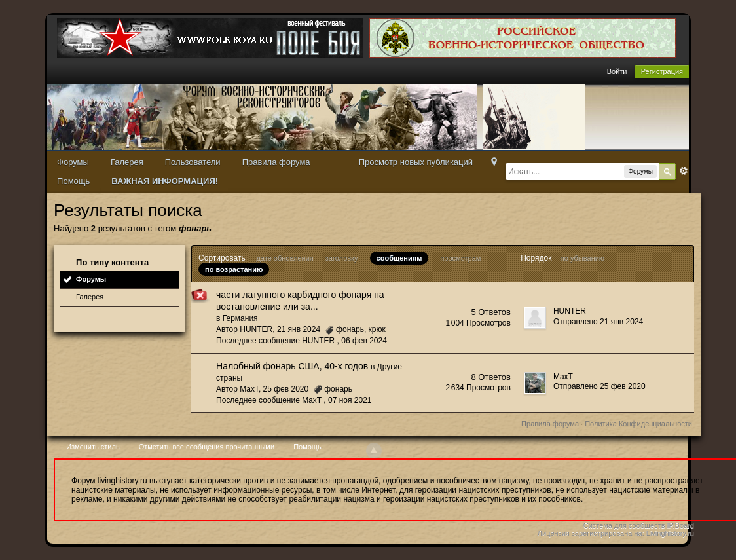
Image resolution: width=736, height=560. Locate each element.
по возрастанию (234, 269)
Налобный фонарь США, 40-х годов (292, 366)
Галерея (127, 162)
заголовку (342, 258)
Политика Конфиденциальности (638, 424)
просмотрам (460, 258)
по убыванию (582, 258)
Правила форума (276, 162)
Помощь (73, 181)
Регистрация (662, 71)
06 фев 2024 (364, 341)
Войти (617, 71)
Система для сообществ (624, 525)
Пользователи (193, 162)
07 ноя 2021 (350, 400)
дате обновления (285, 258)
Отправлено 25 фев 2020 (599, 386)
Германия (240, 318)
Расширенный (684, 171)
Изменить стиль (93, 447)
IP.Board (681, 525)
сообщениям (399, 258)
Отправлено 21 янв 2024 (598, 322)
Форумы (73, 162)
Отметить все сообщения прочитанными (207, 447)
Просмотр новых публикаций (416, 162)
